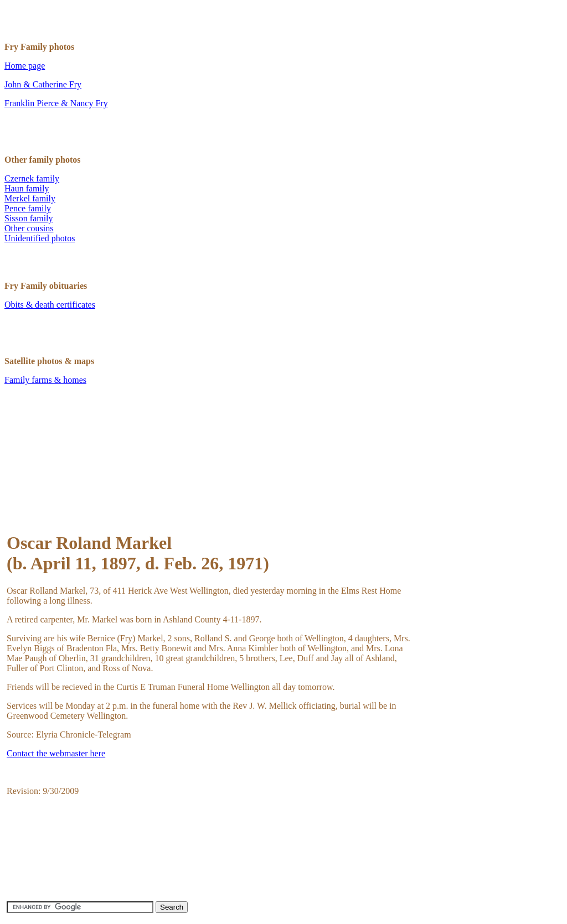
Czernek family (32, 178)
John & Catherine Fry (43, 84)
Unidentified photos (40, 238)
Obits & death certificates (50, 305)
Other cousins (29, 228)
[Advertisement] (208, 477)
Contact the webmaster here (56, 753)
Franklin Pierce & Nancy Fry (56, 103)
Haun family (27, 188)
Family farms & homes (45, 380)
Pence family (28, 208)
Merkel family (30, 198)
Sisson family (29, 218)
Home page (25, 66)
